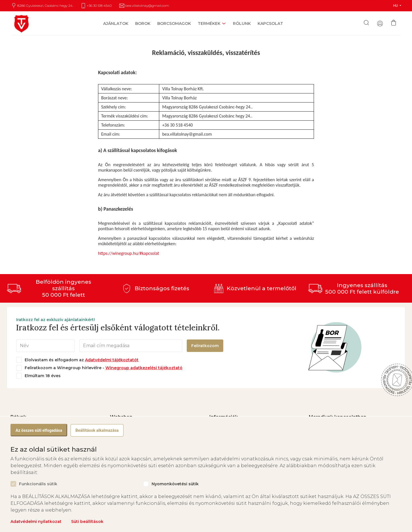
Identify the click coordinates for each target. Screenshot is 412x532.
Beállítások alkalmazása (97, 430)
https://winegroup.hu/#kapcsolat (129, 253)
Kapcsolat (270, 24)
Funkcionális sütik (38, 484)
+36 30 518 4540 (99, 6)
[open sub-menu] (223, 23)
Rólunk (242, 24)
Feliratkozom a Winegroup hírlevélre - (104, 368)
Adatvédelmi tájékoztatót (112, 360)
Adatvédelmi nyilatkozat (36, 522)
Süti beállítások (87, 522)
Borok (143, 24)
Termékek (209, 24)
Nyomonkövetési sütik (175, 484)
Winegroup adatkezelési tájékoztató (144, 368)
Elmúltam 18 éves (43, 376)
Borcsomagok (174, 24)
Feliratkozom (205, 346)
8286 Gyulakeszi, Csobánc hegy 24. (45, 6)
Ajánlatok (116, 24)
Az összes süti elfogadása (39, 430)
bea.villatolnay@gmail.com (147, 6)
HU (396, 6)
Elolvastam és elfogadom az (82, 360)
